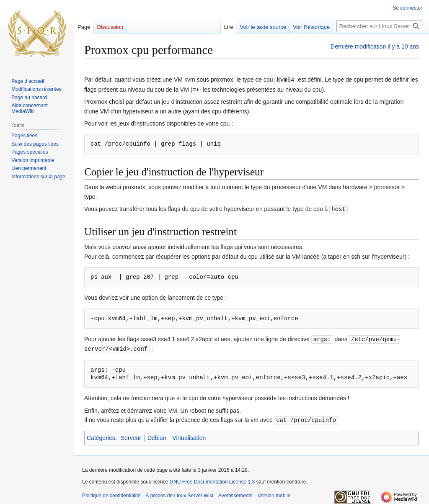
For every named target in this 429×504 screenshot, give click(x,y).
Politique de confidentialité (111, 494)
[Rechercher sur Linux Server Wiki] (379, 26)
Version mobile (274, 494)
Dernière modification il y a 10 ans (375, 46)
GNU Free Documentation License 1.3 (212, 480)
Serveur (131, 436)
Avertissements (235, 494)
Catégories (101, 436)
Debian (157, 436)
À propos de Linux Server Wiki (179, 494)
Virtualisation (189, 436)
